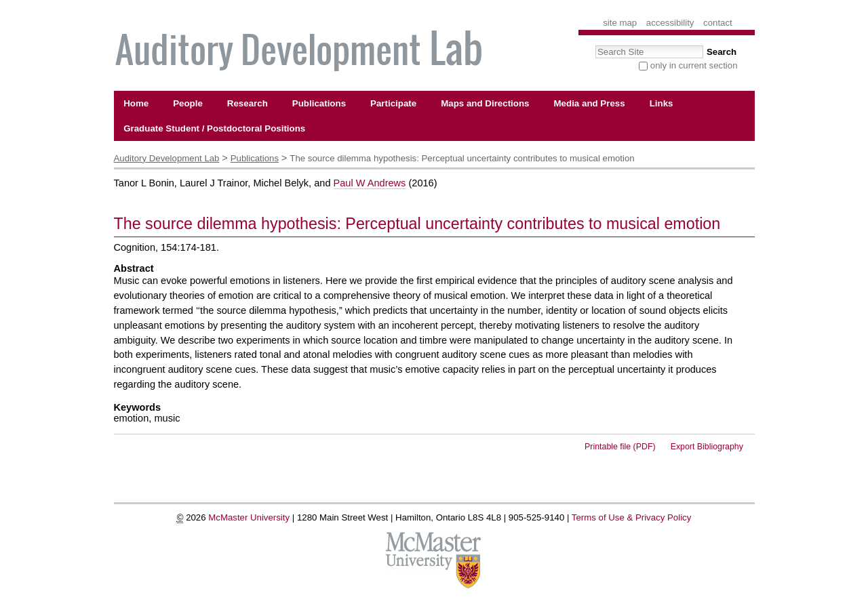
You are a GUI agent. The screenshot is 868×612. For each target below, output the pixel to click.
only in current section (694, 65)
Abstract (134, 268)
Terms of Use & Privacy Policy (632, 517)
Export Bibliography (707, 447)
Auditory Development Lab (167, 158)
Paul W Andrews (370, 183)
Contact (718, 23)
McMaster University (249, 517)
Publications (255, 158)
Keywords (138, 407)
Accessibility (670, 23)
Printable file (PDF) (620, 447)
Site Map (620, 23)
